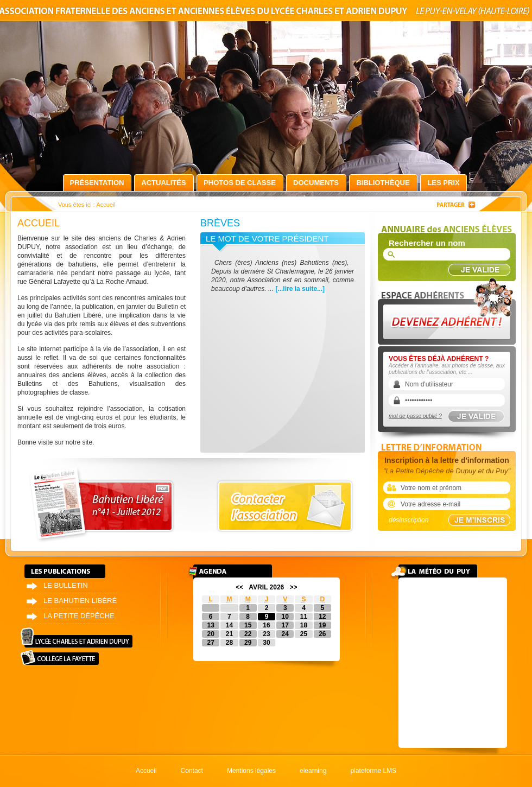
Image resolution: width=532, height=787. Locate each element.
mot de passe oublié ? (415, 416)
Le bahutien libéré (80, 601)
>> (294, 587)
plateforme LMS (373, 771)
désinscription (408, 520)
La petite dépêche (79, 616)
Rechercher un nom (427, 243)
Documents (316, 183)
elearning (313, 771)
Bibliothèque (383, 183)
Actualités (163, 183)
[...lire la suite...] (300, 289)
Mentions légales (251, 771)
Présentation (97, 183)
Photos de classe (240, 183)
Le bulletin (66, 585)
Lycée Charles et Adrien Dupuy (77, 637)
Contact (192, 771)
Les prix (443, 183)
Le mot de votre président (267, 239)
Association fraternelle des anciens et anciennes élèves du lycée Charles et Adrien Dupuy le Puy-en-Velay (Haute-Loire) (266, 13)
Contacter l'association (285, 506)
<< (239, 587)
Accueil (146, 771)
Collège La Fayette (60, 658)
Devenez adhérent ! (448, 309)
